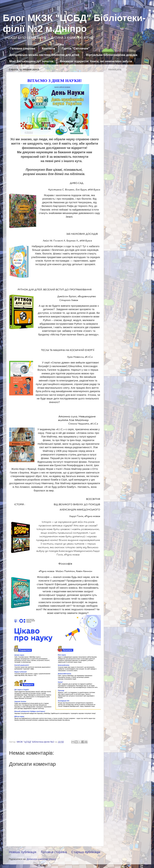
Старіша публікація (86, 852)
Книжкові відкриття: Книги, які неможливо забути (96, 61)
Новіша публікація (23, 852)
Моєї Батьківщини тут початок (31, 61)
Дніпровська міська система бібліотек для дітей (44, 55)
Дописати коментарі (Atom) (41, 859)
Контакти (48, 49)
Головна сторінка (23, 49)
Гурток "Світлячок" (76, 49)
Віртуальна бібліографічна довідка (112, 55)
